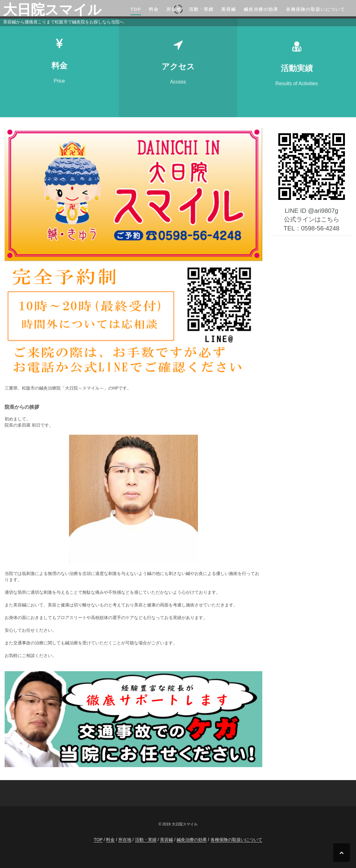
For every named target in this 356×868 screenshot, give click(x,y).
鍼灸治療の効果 (261, 9)
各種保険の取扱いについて (316, 9)
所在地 (174, 9)
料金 (154, 9)
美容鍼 (229, 9)
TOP (136, 9)
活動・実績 (201, 9)
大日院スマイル (52, 10)
